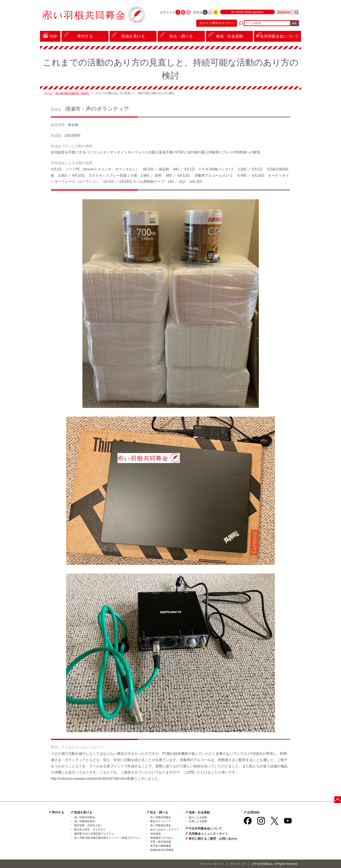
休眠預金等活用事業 (162, 850)
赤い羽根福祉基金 (85, 821)
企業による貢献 (198, 821)
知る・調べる (159, 812)
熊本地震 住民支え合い (89, 825)
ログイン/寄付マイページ (215, 25)
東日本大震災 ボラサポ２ (90, 830)
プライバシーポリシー (209, 864)
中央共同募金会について (205, 828)
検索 (294, 25)
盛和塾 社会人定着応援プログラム (94, 834)
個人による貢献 (198, 817)
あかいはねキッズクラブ (164, 830)
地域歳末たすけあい (162, 838)
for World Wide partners (247, 16)
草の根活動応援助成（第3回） (73, 93)
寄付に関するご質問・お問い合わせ (213, 839)
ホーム (48, 93)
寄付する (58, 812)
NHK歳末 (155, 834)
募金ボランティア (160, 821)
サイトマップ (237, 864)
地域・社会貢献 (199, 812)
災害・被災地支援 (160, 842)
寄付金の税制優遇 (160, 846)
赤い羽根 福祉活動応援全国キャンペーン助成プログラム (107, 838)
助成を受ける (83, 812)
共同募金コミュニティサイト (208, 834)
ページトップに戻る (338, 799)
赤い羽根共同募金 (85, 817)
